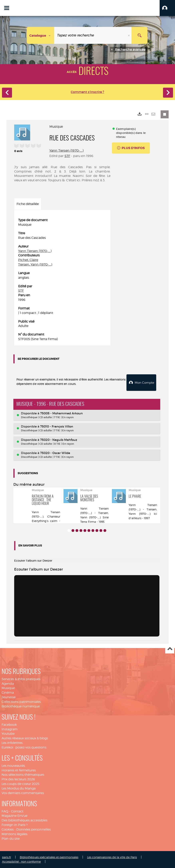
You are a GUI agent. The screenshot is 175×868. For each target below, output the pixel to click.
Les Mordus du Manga (19, 788)
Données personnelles (34, 829)
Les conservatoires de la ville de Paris (112, 857)
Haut (170, 649)
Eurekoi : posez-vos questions (24, 747)
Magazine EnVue (14, 816)
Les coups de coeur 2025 (20, 784)
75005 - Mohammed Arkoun (61, 413)
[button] (167, 8)
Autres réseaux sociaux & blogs (25, 738)
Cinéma (8, 693)
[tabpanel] (62, 280)
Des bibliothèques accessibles (24, 820)
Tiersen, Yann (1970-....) (35, 264)
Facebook (9, 724)
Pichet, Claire (28, 260)
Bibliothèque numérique (21, 706)
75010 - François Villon (57, 426)
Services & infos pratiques (21, 679)
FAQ (5, 811)
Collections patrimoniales (21, 702)
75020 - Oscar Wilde (55, 453)
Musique (8, 688)
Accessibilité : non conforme (21, 862)
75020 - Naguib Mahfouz (59, 440)
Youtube (8, 734)
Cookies (8, 829)
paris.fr (6, 857)
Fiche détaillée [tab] (28, 204)
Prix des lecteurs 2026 (18, 779)
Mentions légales (14, 834)
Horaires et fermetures (19, 770)
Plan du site (11, 838)
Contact (17, 811)
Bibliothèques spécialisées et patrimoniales (49, 857)
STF (67, 156)
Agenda (8, 683)
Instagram (10, 729)
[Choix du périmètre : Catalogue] (41, 35)
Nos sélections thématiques (23, 775)
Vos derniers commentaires (23, 793)
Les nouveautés (13, 766)
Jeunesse (9, 697)
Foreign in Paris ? (15, 825)
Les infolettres (12, 743)
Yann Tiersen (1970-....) (66, 151)
